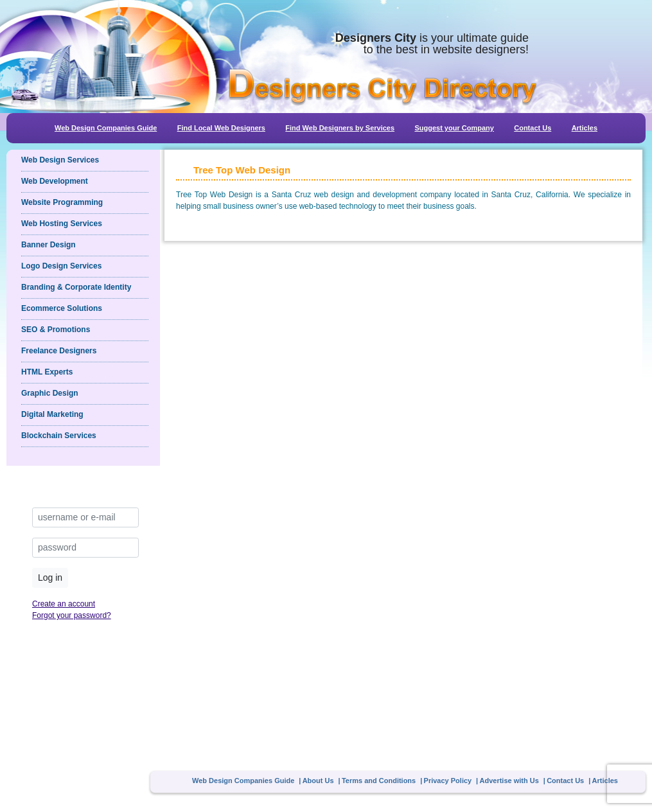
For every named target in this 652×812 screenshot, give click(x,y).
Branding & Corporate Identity (76, 287)
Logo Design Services (61, 266)
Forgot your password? (72, 615)
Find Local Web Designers (221, 128)
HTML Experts (47, 372)
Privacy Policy (448, 781)
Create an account (64, 604)
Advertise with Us (509, 781)
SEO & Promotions (56, 330)
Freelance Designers (59, 351)
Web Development (55, 181)
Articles (585, 128)
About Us (318, 781)
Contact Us (533, 128)
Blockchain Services (59, 436)
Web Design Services (60, 160)
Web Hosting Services (62, 224)
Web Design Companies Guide (106, 128)
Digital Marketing (52, 414)
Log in (50, 578)
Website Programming (62, 202)
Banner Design (48, 245)
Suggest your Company (454, 128)
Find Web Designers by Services (340, 128)
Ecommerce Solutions (62, 308)
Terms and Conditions (379, 781)
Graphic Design (50, 393)
